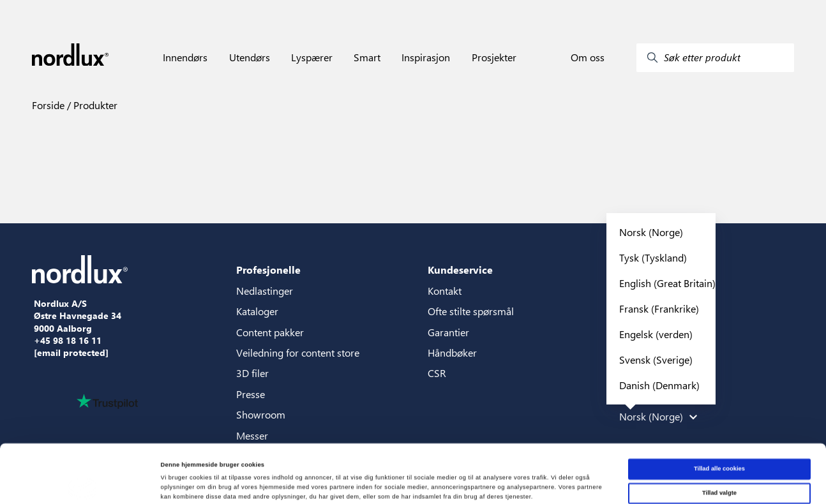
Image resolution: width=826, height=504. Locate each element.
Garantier (448, 332)
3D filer (252, 373)
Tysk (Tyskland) (653, 257)
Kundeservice (460, 270)
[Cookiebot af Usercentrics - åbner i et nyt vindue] (83, 483)
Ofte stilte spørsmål (471, 311)
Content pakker (270, 332)
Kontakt (445, 291)
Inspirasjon (426, 57)
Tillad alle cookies (719, 414)
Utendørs (250, 57)
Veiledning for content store (298, 352)
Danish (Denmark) (659, 385)
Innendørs (185, 57)
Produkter (94, 105)
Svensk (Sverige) (656, 359)
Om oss (588, 57)
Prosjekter (494, 57)
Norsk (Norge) (651, 232)
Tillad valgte (719, 438)
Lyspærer (312, 57)
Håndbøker (452, 352)
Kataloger (257, 311)
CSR (437, 373)
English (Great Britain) (667, 283)
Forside (48, 105)
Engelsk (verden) (656, 334)
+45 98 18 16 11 (68, 341)
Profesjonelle (268, 270)
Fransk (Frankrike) (659, 308)
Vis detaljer (526, 483)
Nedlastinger (265, 291)
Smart (367, 57)
